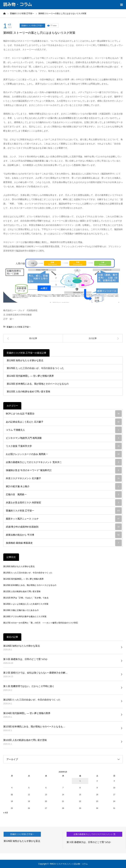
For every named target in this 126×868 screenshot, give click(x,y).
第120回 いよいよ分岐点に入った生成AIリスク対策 (26, 604)
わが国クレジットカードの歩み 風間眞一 (64, 454)
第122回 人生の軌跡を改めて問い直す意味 (28, 392)
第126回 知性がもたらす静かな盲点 (25, 360)
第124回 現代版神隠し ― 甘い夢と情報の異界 (30, 376)
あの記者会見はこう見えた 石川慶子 (64, 422)
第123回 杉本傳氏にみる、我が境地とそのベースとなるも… (34, 727)
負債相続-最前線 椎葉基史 (64, 543)
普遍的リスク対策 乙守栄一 (32, 26)
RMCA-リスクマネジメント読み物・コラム (69, 864)
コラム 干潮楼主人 (64, 430)
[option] (31, 840)
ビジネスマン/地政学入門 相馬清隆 (64, 438)
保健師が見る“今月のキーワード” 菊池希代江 (64, 470)
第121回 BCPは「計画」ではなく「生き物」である (26, 598)
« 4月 (6, 813)
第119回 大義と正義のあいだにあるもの (21, 610)
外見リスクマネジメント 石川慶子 (64, 478)
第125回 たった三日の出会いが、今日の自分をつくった (35, 368)
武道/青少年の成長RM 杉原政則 (64, 527)
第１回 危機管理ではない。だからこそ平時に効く (29, 686)
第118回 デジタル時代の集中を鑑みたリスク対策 (25, 616)
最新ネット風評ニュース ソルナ (64, 519)
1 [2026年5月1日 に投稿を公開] (80, 781)
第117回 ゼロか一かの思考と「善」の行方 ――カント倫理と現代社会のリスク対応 (41, 623)
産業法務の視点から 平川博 (64, 535)
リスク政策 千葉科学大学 (64, 446)
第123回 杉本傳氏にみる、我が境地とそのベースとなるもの (38, 384)
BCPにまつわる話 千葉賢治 (64, 414)
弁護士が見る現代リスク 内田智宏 (64, 503)
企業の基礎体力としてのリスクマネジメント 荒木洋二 (64, 462)
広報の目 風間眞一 (64, 494)
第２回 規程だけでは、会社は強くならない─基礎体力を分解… (35, 673)
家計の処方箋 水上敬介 (64, 486)
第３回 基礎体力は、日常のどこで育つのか (25, 659)
